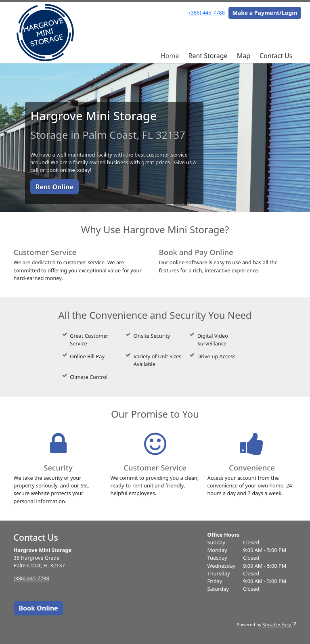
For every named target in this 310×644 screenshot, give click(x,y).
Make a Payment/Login (265, 13)
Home (170, 56)
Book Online (38, 608)
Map (244, 56)
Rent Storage (208, 56)
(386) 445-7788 (207, 13)
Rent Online (54, 187)
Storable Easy (279, 624)
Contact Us (276, 56)
